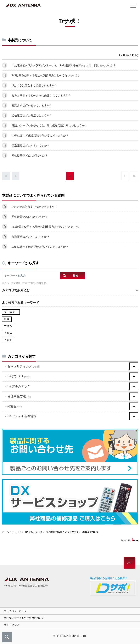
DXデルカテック (34, 532)
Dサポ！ (17, 532)
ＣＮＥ (8, 340)
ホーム (5, 532)
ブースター (11, 312)
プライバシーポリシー (16, 611)
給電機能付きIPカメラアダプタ (62, 532)
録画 (7, 319)
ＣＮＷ (8, 333)
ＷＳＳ (8, 326)
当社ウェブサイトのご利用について (24, 618)
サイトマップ (11, 625)
